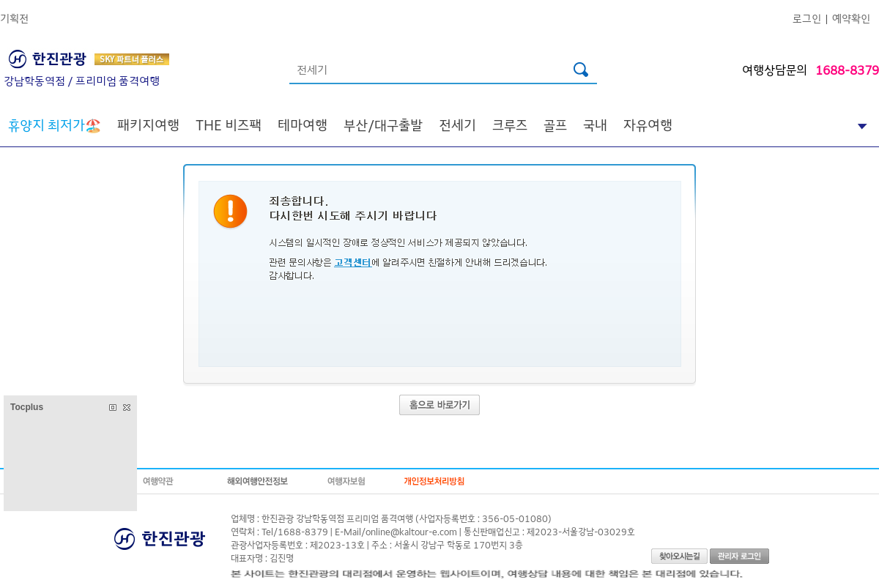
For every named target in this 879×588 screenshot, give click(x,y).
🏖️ (55, 124)
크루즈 (510, 124)
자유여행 (648, 124)
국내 (595, 124)
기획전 (14, 18)
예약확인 (851, 18)
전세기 (457, 124)
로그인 (807, 18)
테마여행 (303, 124)
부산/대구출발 (383, 124)
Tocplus (27, 407)
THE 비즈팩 (229, 124)
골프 (555, 124)
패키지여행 (148, 124)
